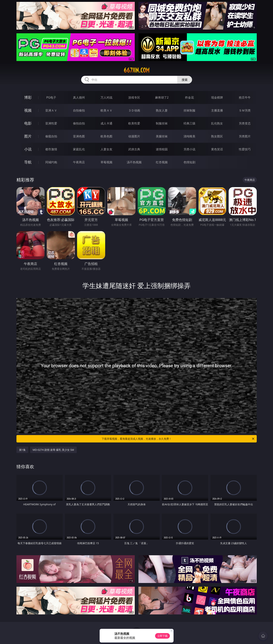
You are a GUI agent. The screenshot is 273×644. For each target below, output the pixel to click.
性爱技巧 (245, 149)
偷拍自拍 (79, 123)
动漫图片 (134, 136)
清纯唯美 (189, 136)
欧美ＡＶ (106, 110)
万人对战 (106, 97)
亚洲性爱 (51, 123)
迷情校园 (162, 149)
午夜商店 (79, 162)
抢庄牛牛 (245, 97)
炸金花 (189, 97)
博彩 (28, 97)
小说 (28, 149)
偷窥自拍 (51, 136)
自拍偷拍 (79, 110)
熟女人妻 (162, 110)
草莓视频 (106, 162)
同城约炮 (51, 162)
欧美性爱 (134, 123)
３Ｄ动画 (134, 110)
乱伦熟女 (217, 123)
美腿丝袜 (162, 136)
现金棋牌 (217, 97)
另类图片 (245, 136)
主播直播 (217, 110)
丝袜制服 (189, 110)
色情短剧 (189, 162)
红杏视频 (162, 162)
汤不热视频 (134, 162)
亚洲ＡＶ (51, 110)
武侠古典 (134, 149)
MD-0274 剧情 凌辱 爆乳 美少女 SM (53, 450)
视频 (28, 110)
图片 (28, 136)
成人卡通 (106, 123)
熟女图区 (217, 136)
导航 (28, 162)
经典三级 (189, 123)
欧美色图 (106, 136)
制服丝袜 (162, 123)
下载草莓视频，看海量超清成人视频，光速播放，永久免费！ (178, 439)
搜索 (185, 80)
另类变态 (245, 123)
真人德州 (79, 97)
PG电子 (51, 97)
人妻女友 (106, 149)
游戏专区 (134, 97)
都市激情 (51, 149)
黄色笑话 (217, 149)
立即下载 (162, 636)
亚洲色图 (79, 136)
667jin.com (137, 70)
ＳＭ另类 (245, 110)
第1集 (22, 450)
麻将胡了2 (162, 97)
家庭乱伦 (79, 149)
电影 (28, 123)
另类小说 (189, 149)
